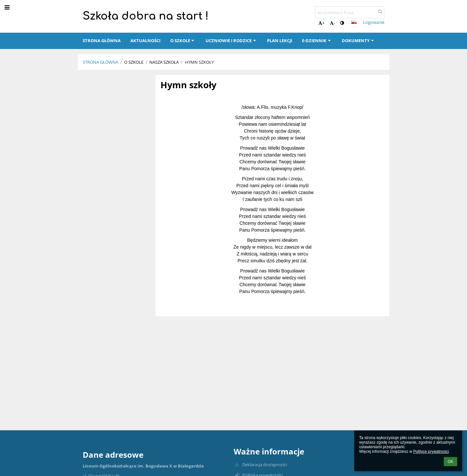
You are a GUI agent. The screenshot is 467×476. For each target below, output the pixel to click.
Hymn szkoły (199, 62)
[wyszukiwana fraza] (350, 12)
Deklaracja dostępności (265, 465)
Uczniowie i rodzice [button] (231, 41)
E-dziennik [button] (317, 41)
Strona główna (100, 62)
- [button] (332, 23)
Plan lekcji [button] (280, 41)
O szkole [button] (183, 41)
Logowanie (374, 22)
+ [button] (321, 23)
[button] (354, 22)
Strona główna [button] (102, 41)
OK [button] (450, 462)
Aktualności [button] (145, 41)
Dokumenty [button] (359, 41)
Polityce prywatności (431, 451)
